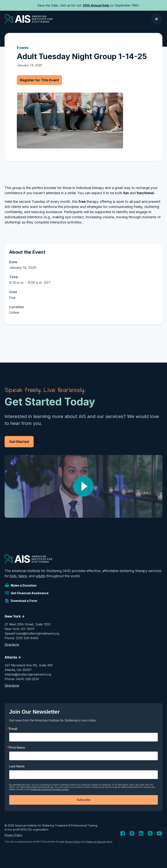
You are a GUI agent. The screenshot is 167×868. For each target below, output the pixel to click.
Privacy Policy (13, 835)
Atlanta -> (13, 657)
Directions (12, 645)
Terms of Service (96, 842)
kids (13, 576)
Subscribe (83, 800)
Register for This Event (39, 80)
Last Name (17, 766)
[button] (156, 19)
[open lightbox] (83, 486)
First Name (17, 748)
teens (23, 576)
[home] (29, 19)
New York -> (15, 616)
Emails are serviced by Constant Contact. (50, 789)
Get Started (19, 442)
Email (13, 729)
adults (41, 576)
